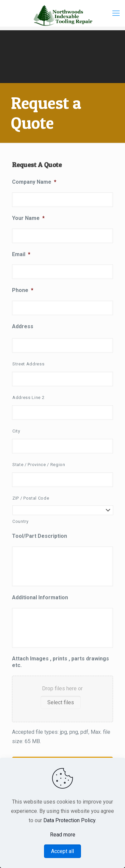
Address (23, 326)
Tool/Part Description (39, 536)
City (16, 431)
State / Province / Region (39, 465)
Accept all (62, 851)
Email (21, 254)
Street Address (28, 364)
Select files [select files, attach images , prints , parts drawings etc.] (61, 702)
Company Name (34, 182)
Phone (23, 290)
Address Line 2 (28, 397)
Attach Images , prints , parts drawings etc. (60, 662)
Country (20, 521)
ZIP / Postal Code (31, 498)
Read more (63, 835)
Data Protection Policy (69, 820)
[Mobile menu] (116, 13)
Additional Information (40, 597)
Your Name (28, 218)
